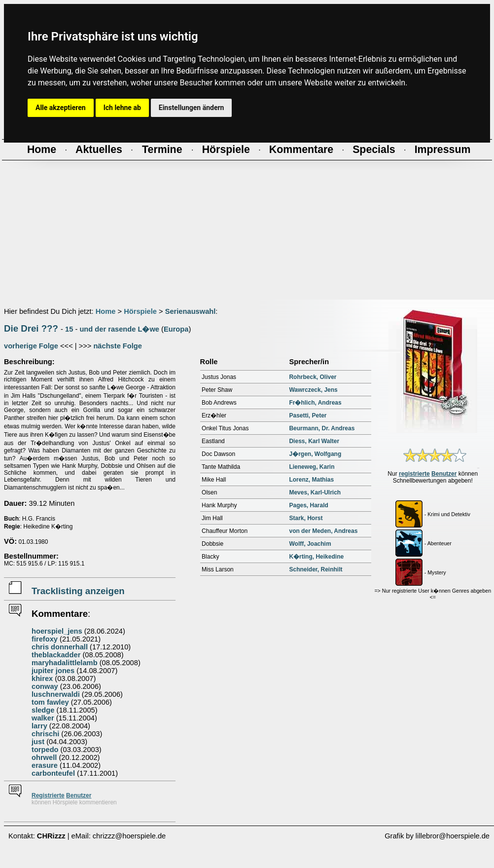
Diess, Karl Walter (314, 441)
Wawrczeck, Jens (313, 390)
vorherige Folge (31, 346)
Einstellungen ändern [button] (192, 108)
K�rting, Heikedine (316, 557)
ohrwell (44, 757)
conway (45, 686)
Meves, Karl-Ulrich (315, 492)
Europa (176, 329)
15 (69, 329)
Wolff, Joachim (310, 544)
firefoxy (45, 639)
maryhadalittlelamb (65, 663)
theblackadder (56, 655)
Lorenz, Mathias (311, 480)
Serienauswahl (191, 311)
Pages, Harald (308, 505)
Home (106, 311)
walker (43, 718)
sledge (43, 710)
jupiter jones (53, 671)
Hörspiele (140, 311)
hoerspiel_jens (57, 631)
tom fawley (50, 702)
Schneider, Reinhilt (316, 569)
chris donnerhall (60, 647)
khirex (42, 679)
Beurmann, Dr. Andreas (322, 428)
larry (39, 726)
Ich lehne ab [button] (122, 108)
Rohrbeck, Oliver (313, 377)
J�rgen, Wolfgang (315, 454)
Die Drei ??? (31, 328)
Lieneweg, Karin (312, 467)
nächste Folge (118, 346)
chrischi (45, 734)
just (38, 742)
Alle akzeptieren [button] (61, 108)
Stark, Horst (306, 518)
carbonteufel (53, 773)
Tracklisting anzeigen (78, 591)
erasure (45, 765)
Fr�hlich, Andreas (315, 403)
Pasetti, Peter (308, 415)
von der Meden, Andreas (323, 531)
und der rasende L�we (119, 329)
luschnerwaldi (56, 694)
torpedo (45, 750)
